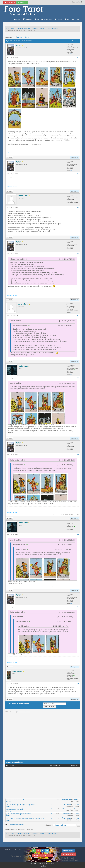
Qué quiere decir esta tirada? (15, 809)
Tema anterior (12, 703)
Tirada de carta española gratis (69, 860)
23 (71, 204)
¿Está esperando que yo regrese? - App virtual (21, 805)
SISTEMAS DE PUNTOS (44, 19)
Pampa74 (9, 802)
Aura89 (76, 515)
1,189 (71, 374)
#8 (78, 535)
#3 (78, 207)
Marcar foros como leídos (42, 855)
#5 (78, 316)
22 (52, 814)
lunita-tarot (75, 587)
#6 (78, 378)
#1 (78, 58)
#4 (78, 254)
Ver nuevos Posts (16, 853)
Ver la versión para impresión (16, 824)
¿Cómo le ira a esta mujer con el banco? (19, 814)
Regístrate (22, 2)
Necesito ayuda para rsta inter (15, 800)
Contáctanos (68, 851)
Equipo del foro (69, 854)
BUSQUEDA (70, 19)
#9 (78, 607)
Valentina (9, 806)
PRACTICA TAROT (39, 28)
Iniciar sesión (10, 2)
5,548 (71, 680)
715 (71, 54)
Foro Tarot (32, 863)
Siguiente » (20, 37)
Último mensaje (66, 800)
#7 (78, 455)
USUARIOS (28, 19)
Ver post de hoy (16, 856)
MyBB (46, 865)
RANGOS (58, 19)
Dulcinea (8, 811)
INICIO (17, 19)
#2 (78, 174)
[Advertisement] (43, 738)
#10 (78, 684)
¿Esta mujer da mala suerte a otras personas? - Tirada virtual (25, 818)
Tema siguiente (23, 703)
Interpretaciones (52, 28)
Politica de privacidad (69, 858)
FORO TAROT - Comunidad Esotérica (18, 28)
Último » (27, 37)
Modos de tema (74, 41)
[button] (79, 19)
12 (52, 800)
